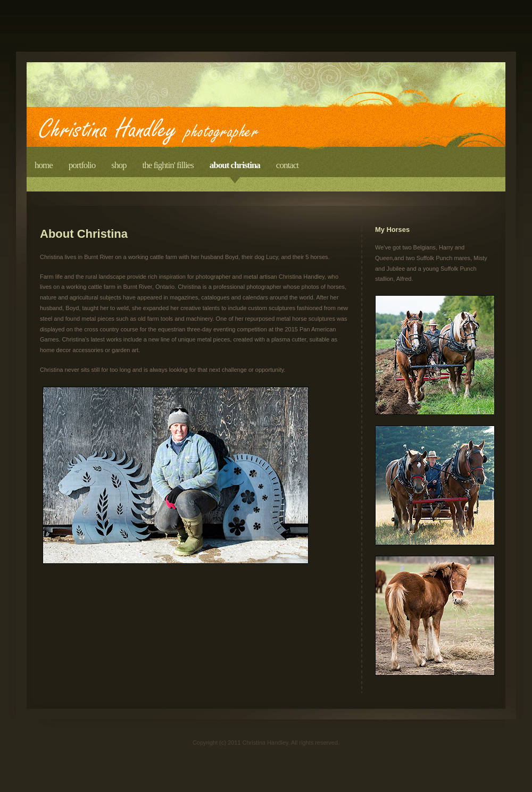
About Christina (235, 165)
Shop (119, 165)
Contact (287, 165)
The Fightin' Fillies (168, 165)
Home (44, 165)
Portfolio (82, 165)
